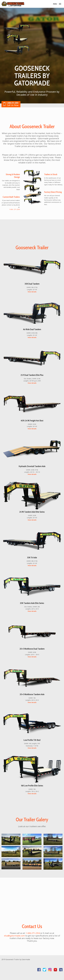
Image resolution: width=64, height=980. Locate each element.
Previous (6, 55)
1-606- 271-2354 (14, 209)
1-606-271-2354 (33, 933)
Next (47, 55)
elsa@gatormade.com (14, 936)
